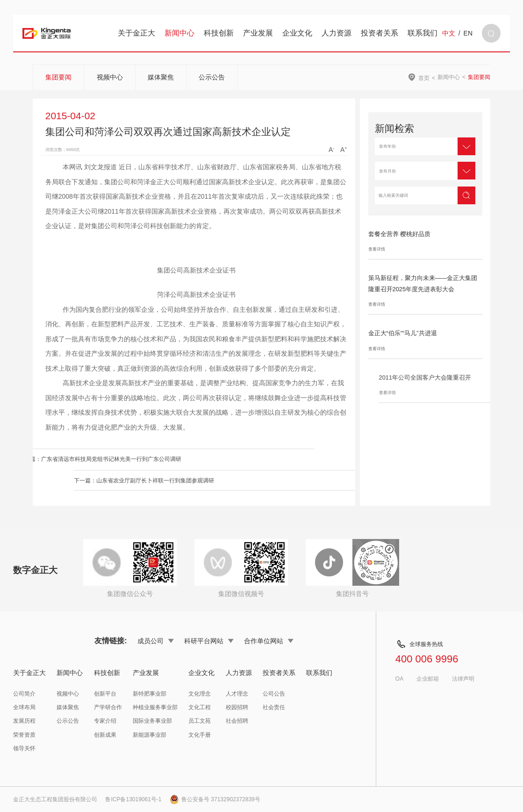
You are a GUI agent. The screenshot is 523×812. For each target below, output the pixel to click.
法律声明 (463, 679)
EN (468, 33)
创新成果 (105, 735)
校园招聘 (237, 707)
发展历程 (24, 721)
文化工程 (200, 707)
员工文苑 (200, 721)
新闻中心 (179, 33)
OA (399, 679)
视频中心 (110, 77)
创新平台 (105, 694)
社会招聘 (237, 721)
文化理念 (200, 694)
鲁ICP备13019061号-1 (133, 799)
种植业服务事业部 (155, 707)
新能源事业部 (150, 735)
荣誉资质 (24, 735)
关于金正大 (136, 33)
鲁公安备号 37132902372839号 (215, 799)
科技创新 (219, 33)
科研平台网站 (209, 641)
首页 (424, 78)
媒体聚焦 (161, 77)
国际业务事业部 (152, 721)
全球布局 (24, 707)
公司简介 (24, 694)
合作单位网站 (269, 641)
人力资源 (337, 33)
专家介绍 (105, 721)
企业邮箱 (428, 679)
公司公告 (274, 694)
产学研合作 (108, 707)
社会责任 (274, 707)
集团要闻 (58, 77)
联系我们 (423, 33)
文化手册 (200, 735)
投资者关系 (380, 33)
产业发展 (258, 33)
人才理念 (237, 694)
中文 (449, 33)
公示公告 (212, 77)
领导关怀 (24, 748)
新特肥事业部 (150, 694)
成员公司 (156, 641)
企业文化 (297, 33)
